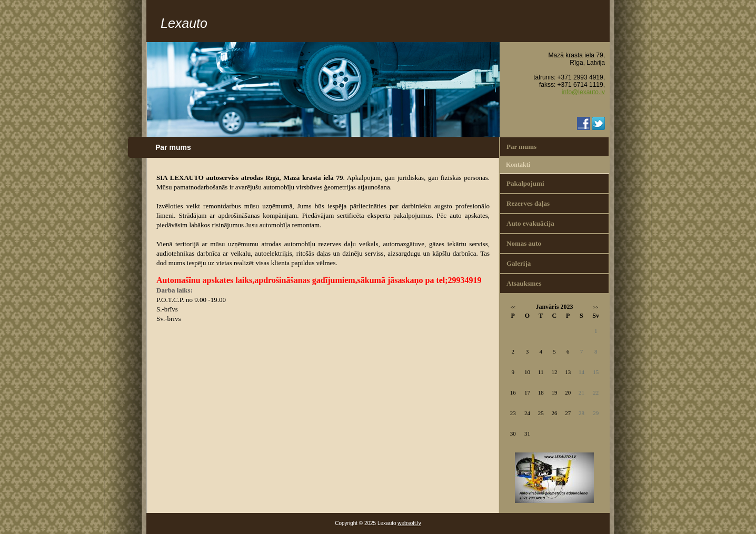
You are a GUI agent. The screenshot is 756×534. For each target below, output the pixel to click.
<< (513, 308)
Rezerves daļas (528, 203)
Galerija (519, 263)
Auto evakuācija (530, 223)
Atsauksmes (524, 283)
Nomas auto (524, 243)
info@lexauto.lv (583, 92)
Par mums (521, 147)
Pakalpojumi (525, 183)
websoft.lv (409, 523)
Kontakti (518, 165)
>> (596, 308)
